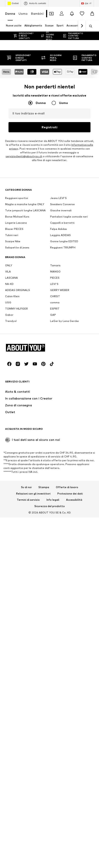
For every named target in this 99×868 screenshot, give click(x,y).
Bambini (37, 14)
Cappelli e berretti (62, 861)
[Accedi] (62, 14)
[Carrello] (92, 14)
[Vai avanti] (82, 26)
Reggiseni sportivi (17, 836)
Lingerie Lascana (16, 861)
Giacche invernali (61, 849)
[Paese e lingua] (87, 3)
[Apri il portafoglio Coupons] (51, 14)
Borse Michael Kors (17, 855)
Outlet (13, 3)
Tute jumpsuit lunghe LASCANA (25, 849)
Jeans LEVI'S (58, 836)
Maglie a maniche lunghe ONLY (25, 843)
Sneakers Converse (62, 843)
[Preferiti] (82, 14)
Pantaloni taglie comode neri (69, 855)
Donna (10, 14)
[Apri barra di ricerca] (89, 26)
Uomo (23, 14)
